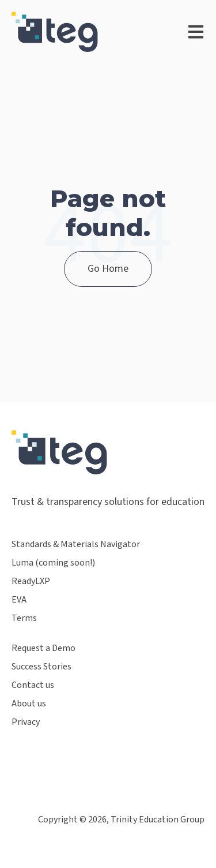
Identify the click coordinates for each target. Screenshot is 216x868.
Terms (24, 618)
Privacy (26, 722)
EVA (19, 600)
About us (29, 704)
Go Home (108, 269)
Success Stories (41, 667)
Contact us (33, 685)
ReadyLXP (31, 581)
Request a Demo (43, 648)
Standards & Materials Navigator (76, 545)
